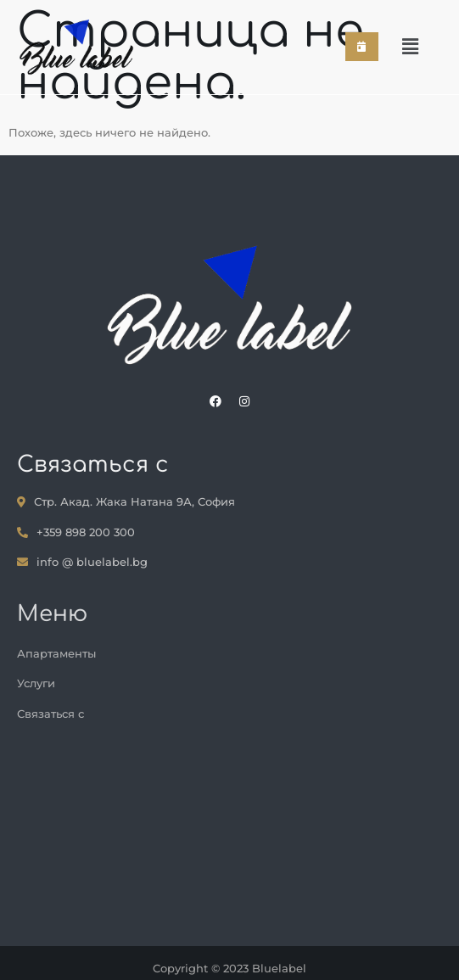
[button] (410, 48)
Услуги (36, 683)
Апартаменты (56, 653)
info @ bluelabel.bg (82, 562)
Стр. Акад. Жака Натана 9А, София (126, 501)
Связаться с (50, 714)
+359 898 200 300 (76, 532)
